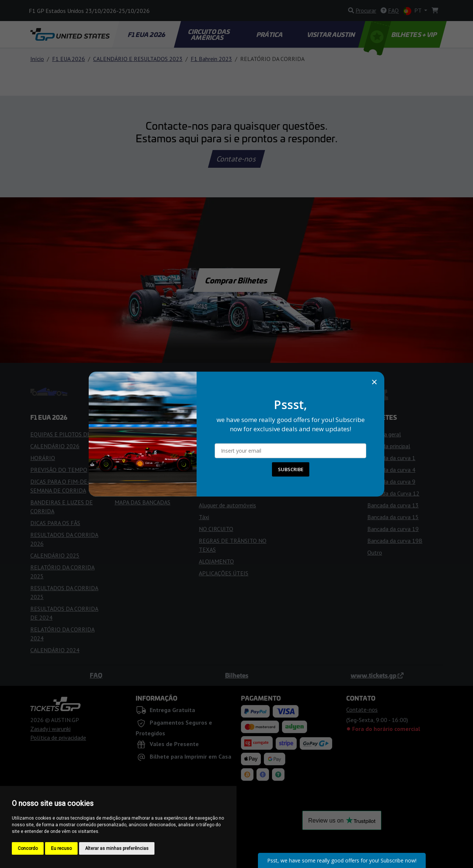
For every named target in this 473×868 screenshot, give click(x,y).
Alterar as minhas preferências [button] (117, 848)
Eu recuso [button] (61, 848)
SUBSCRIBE (291, 469)
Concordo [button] (28, 848)
